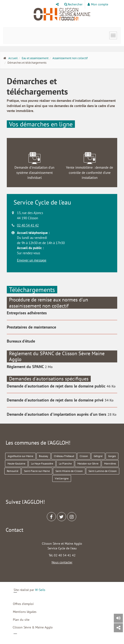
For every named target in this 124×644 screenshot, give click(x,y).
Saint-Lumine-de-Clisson (103, 471)
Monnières (110, 463)
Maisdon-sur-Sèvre (88, 463)
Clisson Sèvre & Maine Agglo (33, 627)
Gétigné (98, 456)
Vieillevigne (62, 478)
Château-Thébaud (64, 456)
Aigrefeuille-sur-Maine (20, 456)
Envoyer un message (32, 260)
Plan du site (21, 620)
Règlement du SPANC (26, 367)
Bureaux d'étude (21, 341)
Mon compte (98, 4)
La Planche (65, 463)
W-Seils (40, 590)
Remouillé (13, 471)
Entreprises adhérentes (27, 313)
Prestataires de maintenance (31, 327)
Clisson (84, 456)
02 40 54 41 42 (28, 225)
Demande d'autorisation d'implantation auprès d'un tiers (57, 414)
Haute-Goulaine (16, 463)
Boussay (44, 456)
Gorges (112, 456)
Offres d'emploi (23, 604)
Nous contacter (62, 562)
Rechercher (73, 4)
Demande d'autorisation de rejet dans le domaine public (57, 386)
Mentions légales (25, 612)
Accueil (13, 58)
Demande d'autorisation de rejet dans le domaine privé (56, 400)
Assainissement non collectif (70, 58)
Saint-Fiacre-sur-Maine (37, 471)
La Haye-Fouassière (42, 463)
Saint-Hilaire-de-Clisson (69, 471)
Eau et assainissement (35, 58)
